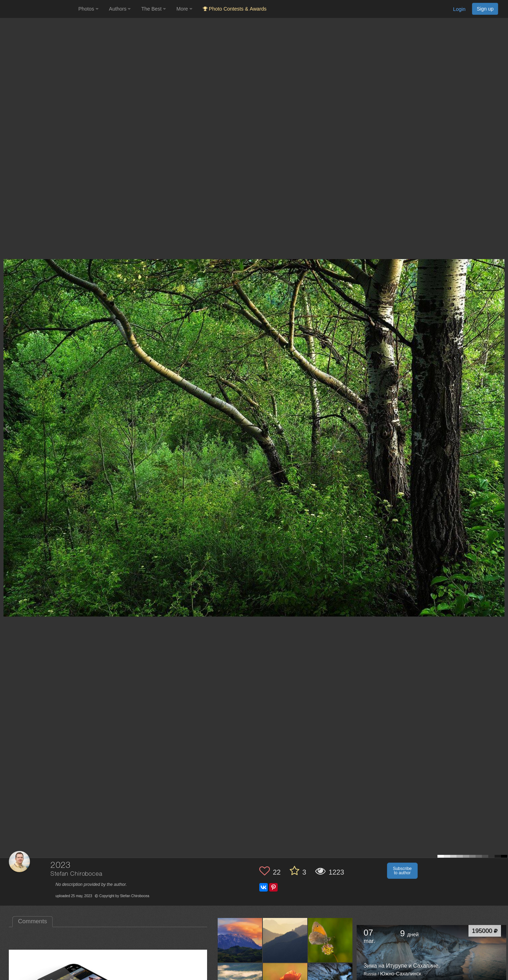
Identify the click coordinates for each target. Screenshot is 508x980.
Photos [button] (88, 9)
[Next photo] (501, 429)
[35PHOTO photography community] (38, 9)
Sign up (485, 9)
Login (459, 9)
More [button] (184, 9)
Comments (32, 921)
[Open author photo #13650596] (330, 940)
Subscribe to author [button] (402, 871)
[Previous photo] (7, 429)
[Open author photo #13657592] (240, 940)
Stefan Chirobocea (76, 874)
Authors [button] (120, 9)
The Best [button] (153, 9)
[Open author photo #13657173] (285, 940)
